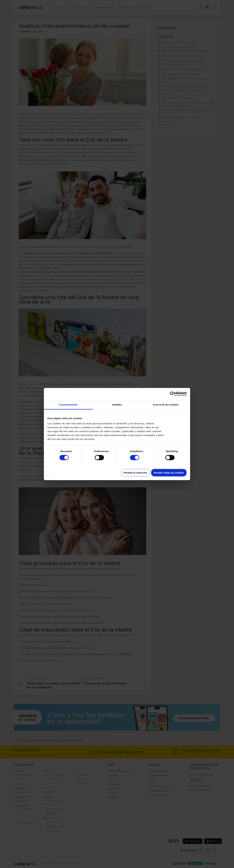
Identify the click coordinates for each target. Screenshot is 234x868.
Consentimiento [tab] (68, 404)
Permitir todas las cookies (169, 472)
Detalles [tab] (117, 404)
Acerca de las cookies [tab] (166, 404)
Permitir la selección (135, 472)
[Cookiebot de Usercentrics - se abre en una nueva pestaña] (172, 394)
